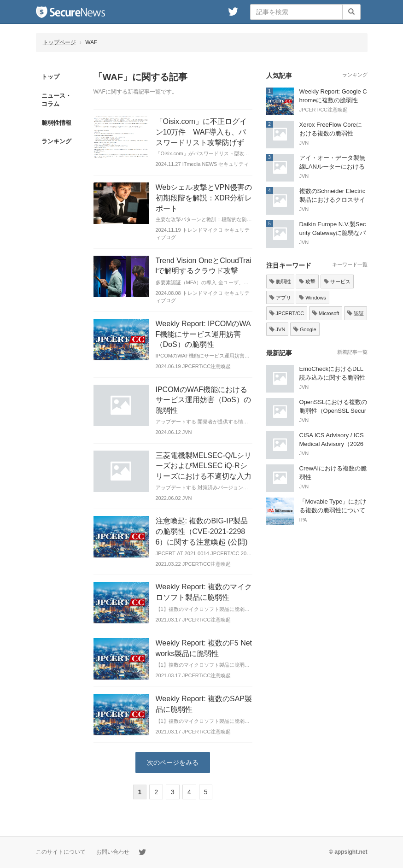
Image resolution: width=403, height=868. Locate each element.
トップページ (59, 42)
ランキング (56, 141)
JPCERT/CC (287, 313)
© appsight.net (348, 852)
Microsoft (326, 313)
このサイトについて (61, 852)
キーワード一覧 (350, 264)
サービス (337, 282)
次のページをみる (173, 762)
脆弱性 (280, 282)
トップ (50, 77)
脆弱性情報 (56, 123)
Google (305, 329)
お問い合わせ (113, 852)
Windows (312, 298)
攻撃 (307, 282)
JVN (277, 329)
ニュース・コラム (56, 100)
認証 (356, 313)
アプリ (280, 298)
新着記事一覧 (352, 352)
